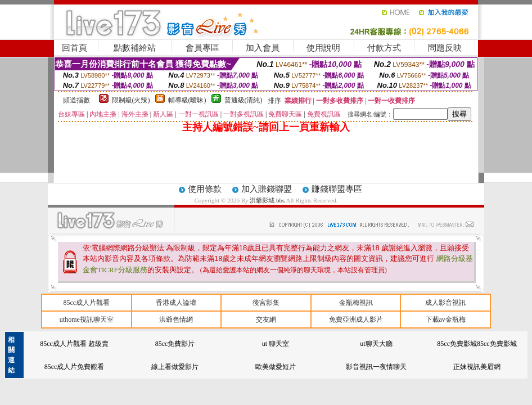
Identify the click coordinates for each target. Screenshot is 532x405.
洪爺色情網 (176, 319)
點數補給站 (135, 48)
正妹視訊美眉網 (477, 367)
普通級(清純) (244, 100)
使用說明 (323, 48)
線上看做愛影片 (175, 367)
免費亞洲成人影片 (356, 319)
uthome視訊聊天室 (87, 319)
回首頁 (75, 48)
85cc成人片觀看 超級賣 (74, 344)
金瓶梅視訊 (356, 303)
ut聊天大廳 (376, 344)
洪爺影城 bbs (268, 200)
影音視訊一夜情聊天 (376, 367)
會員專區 (202, 48)
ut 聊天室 (276, 344)
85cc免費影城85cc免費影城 (477, 344)
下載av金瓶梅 (446, 319)
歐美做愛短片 (276, 367)
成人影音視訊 (445, 303)
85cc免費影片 (175, 344)
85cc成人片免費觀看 (75, 367)
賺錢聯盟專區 (337, 189)
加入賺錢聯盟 (267, 189)
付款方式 (384, 48)
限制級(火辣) (131, 100)
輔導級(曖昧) (187, 100)
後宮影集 (266, 303)
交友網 (266, 319)
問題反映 (445, 48)
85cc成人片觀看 (86, 303)
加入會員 (263, 48)
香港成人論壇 (176, 303)
